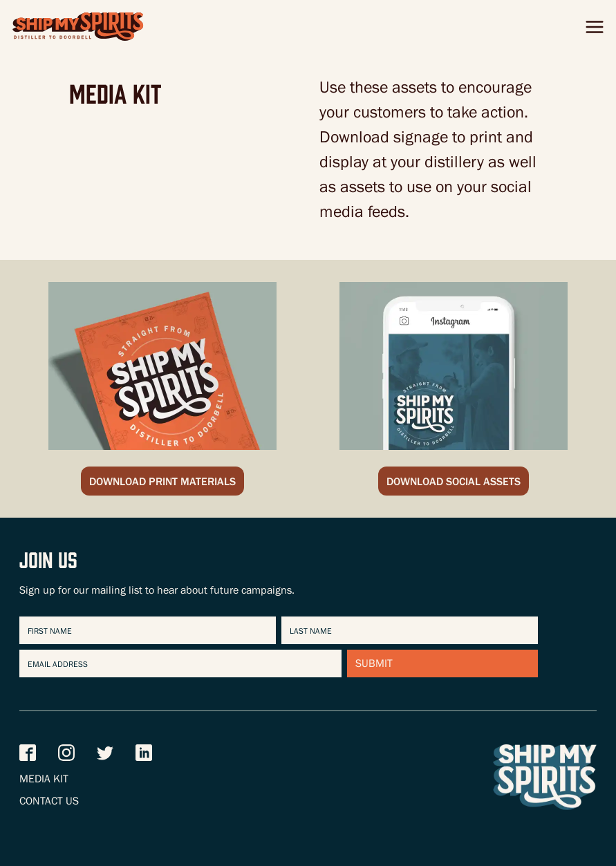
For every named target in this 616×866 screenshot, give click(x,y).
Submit (374, 665)
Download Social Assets (454, 483)
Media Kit (44, 780)
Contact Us (49, 802)
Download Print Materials (162, 483)
